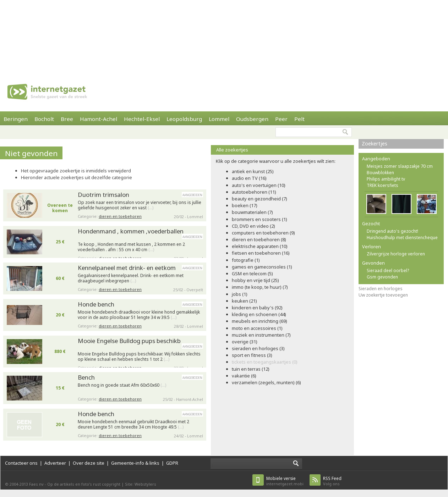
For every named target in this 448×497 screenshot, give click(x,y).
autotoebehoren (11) (254, 192)
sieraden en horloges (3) (258, 348)
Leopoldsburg (184, 119)
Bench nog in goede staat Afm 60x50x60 (122, 385)
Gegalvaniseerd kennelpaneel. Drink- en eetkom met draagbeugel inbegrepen (131, 278)
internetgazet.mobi (285, 481)
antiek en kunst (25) (253, 171)
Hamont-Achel (99, 119)
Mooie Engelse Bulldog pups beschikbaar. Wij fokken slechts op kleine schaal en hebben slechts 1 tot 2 (139, 357)
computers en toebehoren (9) (263, 233)
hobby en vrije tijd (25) (255, 280)
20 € (60, 315)
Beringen (16, 119)
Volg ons (332, 481)
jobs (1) (240, 294)
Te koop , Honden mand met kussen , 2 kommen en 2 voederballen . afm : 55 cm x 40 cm (131, 247)
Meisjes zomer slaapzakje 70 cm (400, 166)
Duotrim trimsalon (103, 195)
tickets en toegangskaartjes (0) (265, 362)
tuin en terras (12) (251, 369)
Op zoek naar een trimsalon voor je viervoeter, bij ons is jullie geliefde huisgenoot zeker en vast (140, 205)
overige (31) (245, 342)
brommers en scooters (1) (259, 219)
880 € (60, 351)
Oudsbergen (252, 119)
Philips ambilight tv (386, 179)
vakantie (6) (244, 376)
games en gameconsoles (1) (262, 267)
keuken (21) (244, 301)
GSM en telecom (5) (252, 274)
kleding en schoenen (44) (259, 314)
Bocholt (44, 119)
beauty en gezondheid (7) (259, 199)
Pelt (299, 119)
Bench (86, 377)
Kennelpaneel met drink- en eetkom (127, 268)
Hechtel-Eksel (142, 119)
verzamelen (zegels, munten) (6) (266, 382)
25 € (60, 242)
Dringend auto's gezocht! (392, 231)
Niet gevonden (31, 153)
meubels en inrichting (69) (259, 321)
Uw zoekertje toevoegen (383, 295)
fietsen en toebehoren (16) (261, 253)
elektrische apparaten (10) (260, 246)
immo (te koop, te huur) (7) (260, 287)
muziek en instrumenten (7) (261, 335)
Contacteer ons (21, 463)
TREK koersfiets (383, 185)
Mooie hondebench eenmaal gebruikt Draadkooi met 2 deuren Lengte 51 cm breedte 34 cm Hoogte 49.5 (133, 424)
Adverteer (55, 463)
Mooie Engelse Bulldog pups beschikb (129, 341)
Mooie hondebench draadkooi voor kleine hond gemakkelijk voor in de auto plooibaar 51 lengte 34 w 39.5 (139, 315)
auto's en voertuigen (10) (259, 185)
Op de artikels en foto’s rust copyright (84, 484)
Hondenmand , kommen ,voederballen (131, 231)
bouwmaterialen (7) (252, 212)
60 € (60, 278)
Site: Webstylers (141, 484)
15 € (60, 388)
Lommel (219, 119)
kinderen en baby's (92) (257, 308)
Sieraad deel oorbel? (388, 270)
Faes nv (36, 484)
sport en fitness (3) (252, 355)
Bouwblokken (380, 173)
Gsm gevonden (382, 277)
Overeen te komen (60, 208)
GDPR (172, 463)
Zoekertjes (375, 143)
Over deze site (89, 463)
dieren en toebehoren (120, 216)
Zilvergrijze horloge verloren (396, 254)
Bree (67, 119)
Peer (281, 119)
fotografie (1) (246, 260)
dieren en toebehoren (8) (259, 239)
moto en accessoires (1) (257, 328)
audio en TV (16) (249, 178)
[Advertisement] (92, 35)
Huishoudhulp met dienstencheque (402, 238)
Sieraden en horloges (381, 289)
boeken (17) (245, 205)
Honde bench (96, 304)
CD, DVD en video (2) (253, 226)
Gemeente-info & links (135, 463)
